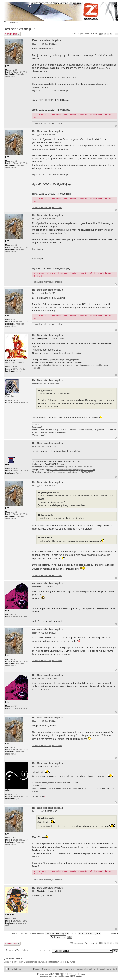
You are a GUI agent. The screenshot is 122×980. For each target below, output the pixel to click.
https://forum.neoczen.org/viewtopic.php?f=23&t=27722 (71, 470)
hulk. (39, 587)
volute (40, 767)
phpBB (50, 974)
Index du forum (15, 969)
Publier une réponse (12, 34)
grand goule (42, 339)
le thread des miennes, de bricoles (47, 123)
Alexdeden (41, 891)
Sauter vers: (45, 951)
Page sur (91, 34)
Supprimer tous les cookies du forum (58, 969)
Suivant (113, 933)
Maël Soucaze (63, 976)
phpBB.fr (79, 976)
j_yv (39, 44)
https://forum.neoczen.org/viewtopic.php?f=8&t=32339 (70, 472)
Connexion (13, 22)
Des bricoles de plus (19, 29)
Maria (39, 384)
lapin (39, 446)
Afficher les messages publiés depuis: (41, 933)
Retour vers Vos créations (17, 950)
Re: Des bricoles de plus (47, 131)
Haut (116, 126)
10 (117, 34)
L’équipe (37, 969)
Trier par (86, 933)
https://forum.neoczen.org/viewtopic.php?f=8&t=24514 (69, 467)
